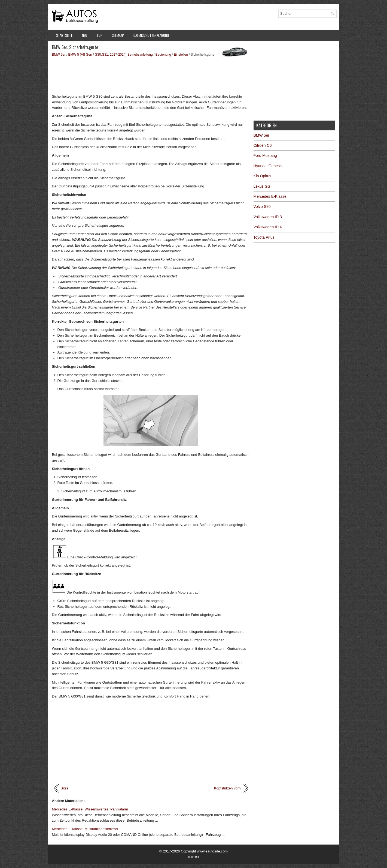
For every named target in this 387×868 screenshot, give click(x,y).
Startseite (64, 35)
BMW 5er (59, 55)
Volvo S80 (262, 206)
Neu (85, 35)
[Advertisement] (151, 75)
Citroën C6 (263, 145)
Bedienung (163, 55)
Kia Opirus (262, 176)
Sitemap (118, 35)
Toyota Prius (264, 237)
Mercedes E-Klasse (270, 196)
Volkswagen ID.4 (268, 227)
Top (100, 35)
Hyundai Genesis (268, 166)
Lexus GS (262, 186)
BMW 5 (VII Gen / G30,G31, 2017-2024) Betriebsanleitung (111, 55)
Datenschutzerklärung (151, 35)
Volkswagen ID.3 (268, 217)
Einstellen (181, 55)
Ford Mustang (265, 155)
